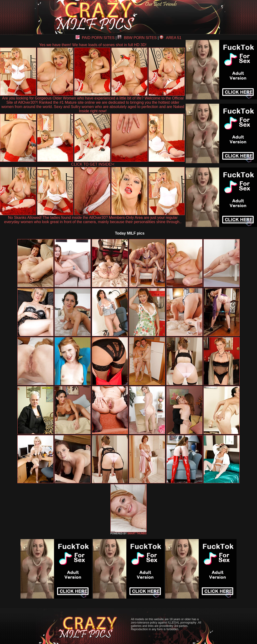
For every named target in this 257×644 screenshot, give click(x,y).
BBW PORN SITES (137, 38)
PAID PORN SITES (95, 38)
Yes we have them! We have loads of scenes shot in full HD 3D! (93, 45)
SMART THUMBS (137, 533)
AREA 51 (171, 38)
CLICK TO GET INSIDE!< (93, 164)
